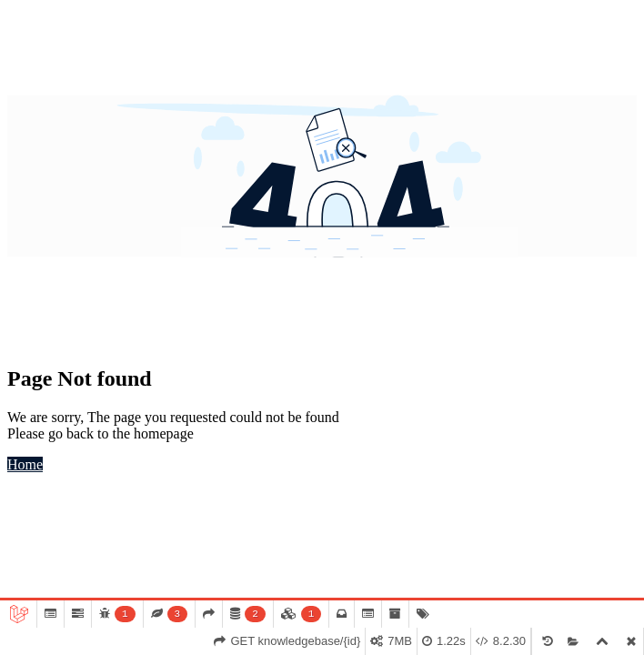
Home (25, 464)
